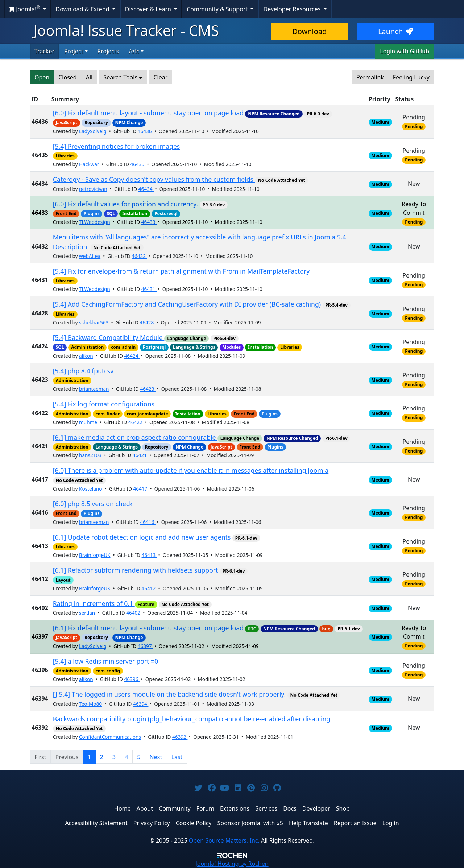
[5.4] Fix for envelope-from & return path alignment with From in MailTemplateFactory (181, 271)
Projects (108, 51)
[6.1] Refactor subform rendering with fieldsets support (136, 570)
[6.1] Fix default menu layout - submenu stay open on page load (149, 628)
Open (42, 77)
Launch (395, 31)
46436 (145, 131)
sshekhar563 (94, 322)
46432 (139, 256)
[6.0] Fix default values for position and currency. (126, 204)
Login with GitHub (405, 51)
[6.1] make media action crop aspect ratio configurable (135, 437)
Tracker (44, 51)
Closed (67, 77)
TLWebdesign (95, 222)
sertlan (87, 613)
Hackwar (89, 164)
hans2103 (90, 455)
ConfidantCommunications (110, 737)
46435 (138, 164)
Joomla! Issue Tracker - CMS (126, 30)
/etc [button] (134, 51)
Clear (160, 77)
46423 (148, 389)
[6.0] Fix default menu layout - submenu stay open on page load (149, 113)
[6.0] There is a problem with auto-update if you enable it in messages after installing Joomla (191, 470)
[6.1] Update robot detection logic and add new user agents (143, 537)
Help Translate (308, 823)
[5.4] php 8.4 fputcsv (83, 371)
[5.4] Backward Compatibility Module (109, 337)
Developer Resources (293, 9)
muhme (88, 422)
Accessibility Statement (96, 823)
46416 (148, 522)
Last (177, 757)
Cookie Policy (194, 823)
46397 (145, 646)
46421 (140, 455)
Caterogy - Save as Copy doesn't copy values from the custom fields (154, 179)
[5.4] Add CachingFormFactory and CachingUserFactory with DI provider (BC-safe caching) (188, 304)
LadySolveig (93, 131)
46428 (147, 322)
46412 (149, 588)
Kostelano (90, 489)
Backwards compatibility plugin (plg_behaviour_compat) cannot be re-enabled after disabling (192, 719)
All (89, 77)
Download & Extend (83, 9)
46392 (180, 737)
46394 (141, 704)
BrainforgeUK (95, 555)
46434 (146, 189)
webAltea (90, 256)
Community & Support (218, 9)
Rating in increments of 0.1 (94, 603)
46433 (149, 222)
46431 (149, 289)
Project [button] (74, 51)
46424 (132, 356)
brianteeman (94, 389)
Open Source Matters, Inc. (224, 840)
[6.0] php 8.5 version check (93, 504)
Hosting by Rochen (232, 864)
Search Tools (123, 77)
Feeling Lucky (411, 77)
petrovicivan (93, 189)
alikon (86, 356)
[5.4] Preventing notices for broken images (117, 146)
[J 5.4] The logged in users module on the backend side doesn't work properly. (170, 694)
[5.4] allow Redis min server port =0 (105, 661)
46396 (132, 679)
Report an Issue (355, 823)
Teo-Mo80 (90, 704)
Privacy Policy (152, 823)
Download (309, 31)
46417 (141, 489)
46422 (136, 422)
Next (156, 757)
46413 (149, 555)
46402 (134, 613)
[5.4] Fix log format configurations (104, 404)
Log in (391, 823)
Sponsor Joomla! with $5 (250, 823)
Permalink (370, 77)
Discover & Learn (149, 9)
